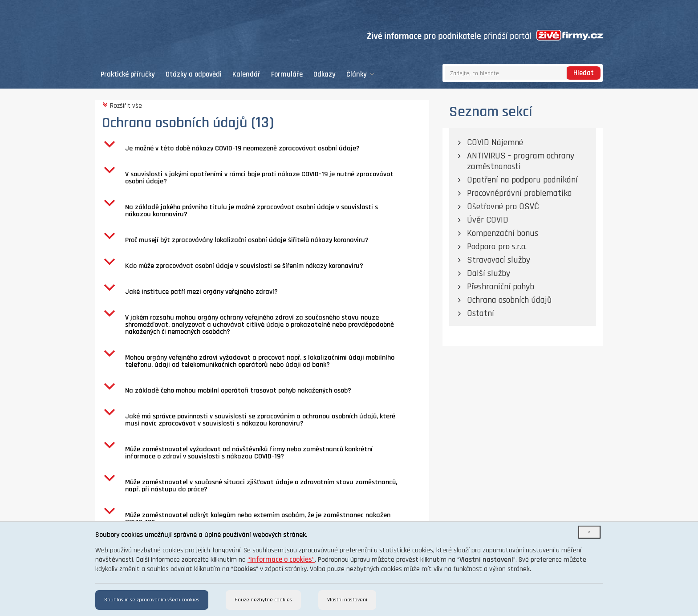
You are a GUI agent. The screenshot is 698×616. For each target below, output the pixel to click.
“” (281, 560)
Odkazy (325, 75)
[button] (266, 149)
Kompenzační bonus (503, 233)
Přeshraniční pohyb (501, 287)
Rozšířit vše (122, 105)
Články (360, 75)
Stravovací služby (499, 260)
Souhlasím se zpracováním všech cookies (152, 600)
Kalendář (246, 75)
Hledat (584, 73)
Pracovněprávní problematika (519, 193)
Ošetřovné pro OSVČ (503, 207)
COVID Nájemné (495, 142)
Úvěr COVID (488, 220)
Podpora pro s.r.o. (497, 247)
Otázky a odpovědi (194, 75)
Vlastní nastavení (347, 600)
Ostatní (481, 313)
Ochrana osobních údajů (509, 300)
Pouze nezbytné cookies (263, 600)
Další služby (489, 273)
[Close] (589, 532)
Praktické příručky (128, 75)
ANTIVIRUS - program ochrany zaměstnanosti (521, 161)
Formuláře (287, 75)
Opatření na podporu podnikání (522, 180)
